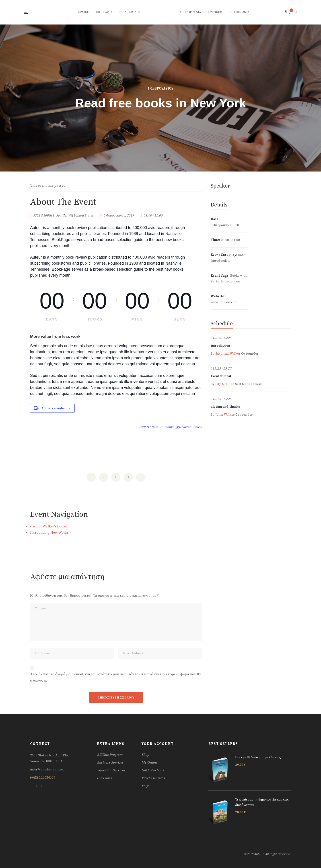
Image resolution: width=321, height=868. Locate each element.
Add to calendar (53, 408)
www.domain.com (224, 302)
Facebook (31, 786)
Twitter (36, 786)
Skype (47, 786)
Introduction (231, 281)
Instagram (42, 786)
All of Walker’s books (48, 526)
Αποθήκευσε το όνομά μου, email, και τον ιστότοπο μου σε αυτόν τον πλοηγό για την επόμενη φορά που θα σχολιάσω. (115, 677)
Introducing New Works (51, 533)
